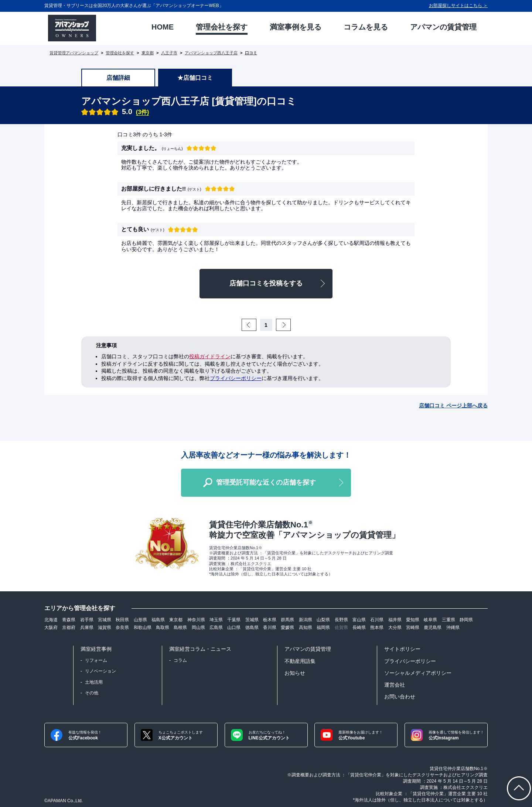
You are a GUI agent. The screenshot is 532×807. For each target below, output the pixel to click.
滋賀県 (105, 628)
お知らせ (295, 673)
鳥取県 (163, 628)
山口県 (234, 628)
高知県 (306, 628)
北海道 (51, 620)
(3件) (143, 112)
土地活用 (94, 682)
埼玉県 (216, 620)
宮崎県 (413, 628)
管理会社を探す (120, 53)
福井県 (395, 620)
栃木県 (270, 620)
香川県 (270, 628)
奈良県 (122, 628)
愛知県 (413, 620)
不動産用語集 (300, 661)
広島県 (216, 628)
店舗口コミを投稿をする (266, 283)
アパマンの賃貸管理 (308, 649)
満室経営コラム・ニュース (200, 649)
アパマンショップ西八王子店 (211, 53)
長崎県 (359, 628)
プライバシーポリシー (236, 378)
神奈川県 (196, 620)
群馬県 (287, 620)
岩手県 (87, 620)
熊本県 (377, 628)
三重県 (449, 620)
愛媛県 (287, 628)
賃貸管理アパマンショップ (74, 53)
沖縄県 (453, 628)
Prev (255, 325)
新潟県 (306, 620)
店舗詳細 (118, 78)
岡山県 (198, 628)
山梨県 (323, 620)
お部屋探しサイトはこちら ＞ (458, 6)
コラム (180, 660)
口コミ (251, 53)
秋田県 (122, 620)
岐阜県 (430, 620)
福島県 (158, 620)
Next (290, 325)
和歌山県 (143, 628)
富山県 (359, 620)
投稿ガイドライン (210, 356)
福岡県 (323, 628)
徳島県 (252, 628)
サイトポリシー (402, 649)
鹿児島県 (433, 628)
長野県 (341, 620)
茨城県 (252, 620)
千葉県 (234, 620)
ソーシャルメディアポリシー (418, 673)
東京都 (148, 53)
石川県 (377, 620)
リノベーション (100, 671)
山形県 (140, 620)
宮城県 (105, 620)
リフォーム (96, 660)
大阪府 (51, 628)
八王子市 (169, 53)
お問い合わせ (400, 697)
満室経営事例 (96, 649)
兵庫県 (87, 628)
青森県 (69, 620)
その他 (92, 693)
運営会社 (395, 685)
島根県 (180, 628)
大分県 (395, 628)
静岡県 (466, 620)
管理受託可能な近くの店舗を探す (266, 482)
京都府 (69, 628)
